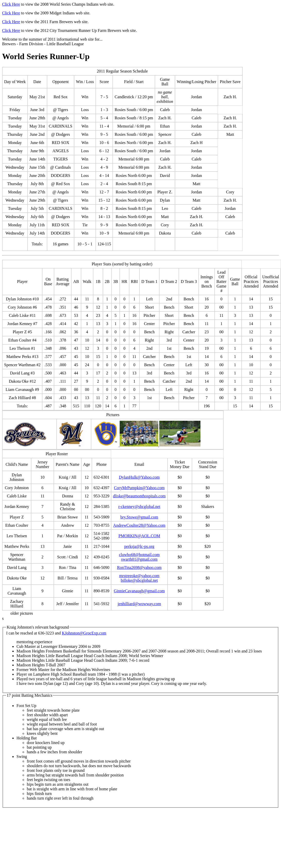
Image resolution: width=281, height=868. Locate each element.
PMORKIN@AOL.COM (139, 536)
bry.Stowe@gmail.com (139, 517)
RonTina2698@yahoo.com (139, 567)
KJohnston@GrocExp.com (84, 633)
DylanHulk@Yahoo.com (139, 477)
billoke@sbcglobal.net (139, 580)
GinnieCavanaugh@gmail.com (139, 591)
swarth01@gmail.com (139, 559)
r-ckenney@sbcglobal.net (139, 507)
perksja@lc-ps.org (139, 546)
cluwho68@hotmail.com (139, 555)
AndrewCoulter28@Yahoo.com (139, 525)
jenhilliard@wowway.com (139, 604)
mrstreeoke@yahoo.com (139, 576)
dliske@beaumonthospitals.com (139, 496)
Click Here (11, 4)
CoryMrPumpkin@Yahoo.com (139, 488)
